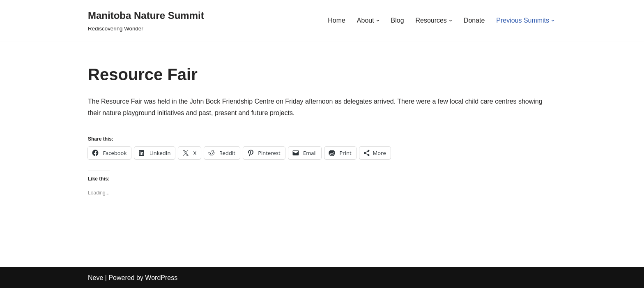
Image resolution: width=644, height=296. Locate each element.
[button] (377, 21)
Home (336, 20)
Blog (397, 20)
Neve (95, 286)
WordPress (161, 286)
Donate (474, 20)
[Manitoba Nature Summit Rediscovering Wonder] (146, 20)
